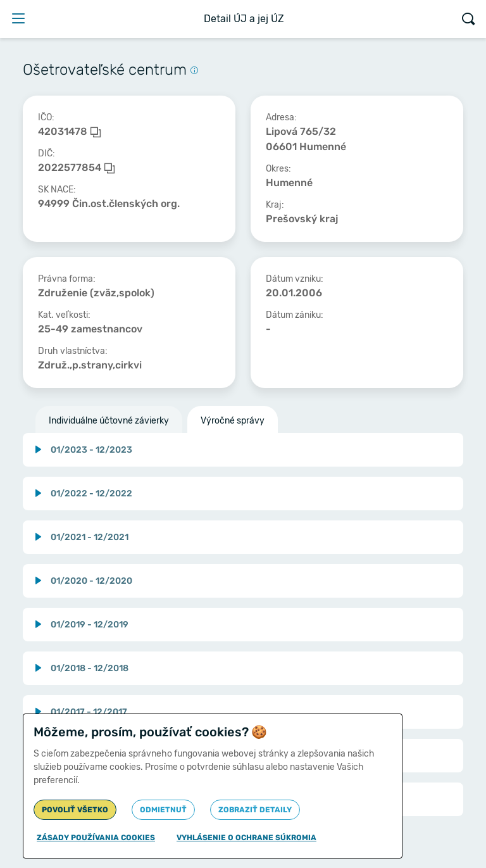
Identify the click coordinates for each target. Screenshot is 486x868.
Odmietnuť (163, 810)
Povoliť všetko (75, 810)
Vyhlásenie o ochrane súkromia (246, 838)
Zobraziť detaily (255, 810)
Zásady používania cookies (96, 838)
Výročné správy (233, 421)
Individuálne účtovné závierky (109, 421)
